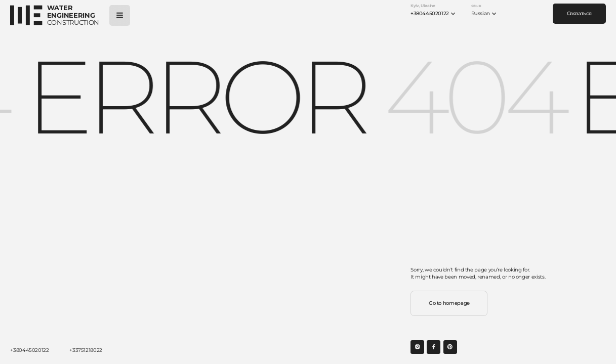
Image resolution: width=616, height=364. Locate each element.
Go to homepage (449, 303)
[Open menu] (120, 15)
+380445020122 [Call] (29, 350)
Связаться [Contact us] (579, 13)
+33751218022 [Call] (86, 350)
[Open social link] (417, 347)
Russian (484, 14)
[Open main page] (55, 15)
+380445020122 (433, 14)
